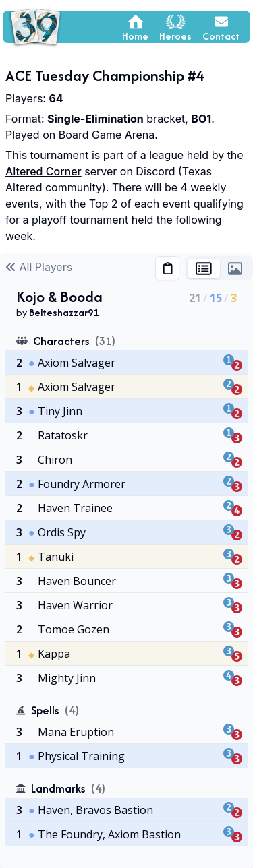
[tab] (204, 269)
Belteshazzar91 (64, 312)
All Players (39, 267)
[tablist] (219, 268)
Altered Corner (44, 171)
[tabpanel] (126, 577)
